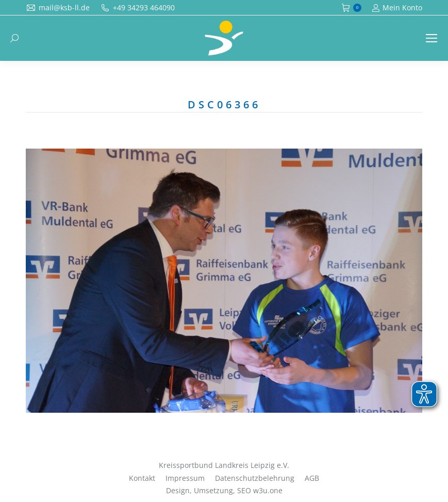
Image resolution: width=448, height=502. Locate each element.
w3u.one (268, 490)
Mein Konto (397, 8)
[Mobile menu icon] (432, 38)
